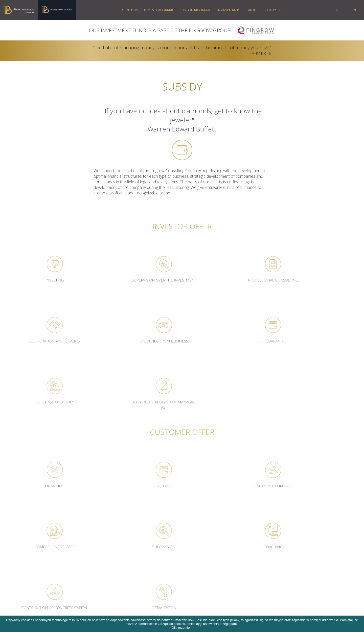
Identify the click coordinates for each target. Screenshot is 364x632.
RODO (9, 554)
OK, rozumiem (182, 628)
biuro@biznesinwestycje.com (273, 560)
